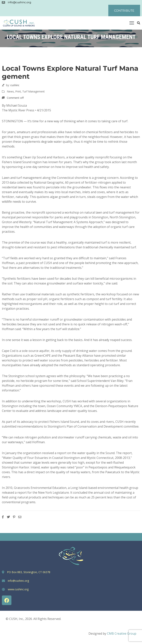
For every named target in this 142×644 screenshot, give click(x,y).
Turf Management (34, 91)
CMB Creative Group (122, 633)
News (10, 91)
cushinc (15, 85)
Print (18, 91)
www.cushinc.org (18, 589)
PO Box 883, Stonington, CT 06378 (29, 572)
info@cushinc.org (20, 2)
